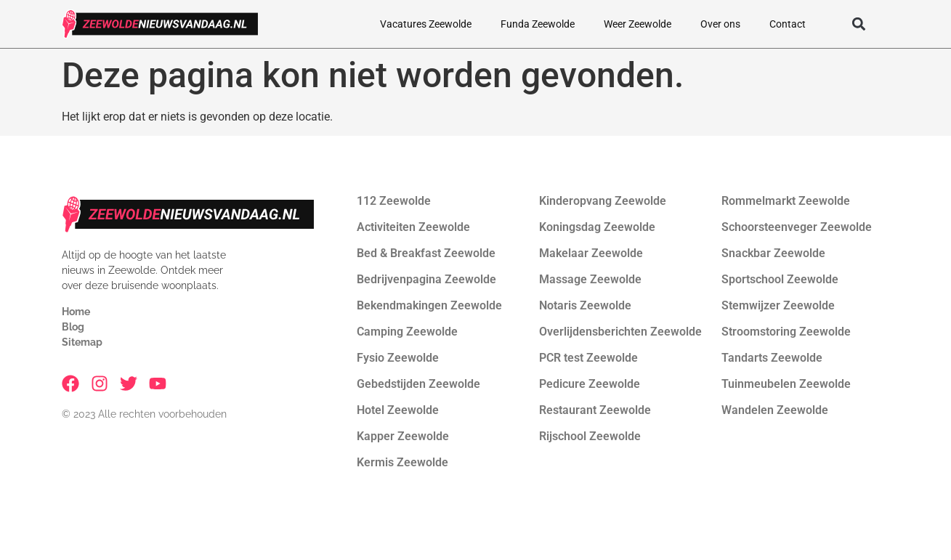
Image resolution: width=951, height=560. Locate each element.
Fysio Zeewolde (398, 358)
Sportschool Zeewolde (780, 279)
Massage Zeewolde (590, 279)
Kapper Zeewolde (403, 436)
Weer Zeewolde (638, 24)
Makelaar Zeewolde (591, 253)
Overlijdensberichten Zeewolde (620, 332)
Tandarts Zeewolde (772, 358)
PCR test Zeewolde (588, 358)
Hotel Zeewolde (398, 410)
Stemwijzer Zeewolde (778, 305)
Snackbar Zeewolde (773, 253)
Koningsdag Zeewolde (597, 227)
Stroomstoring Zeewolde (786, 332)
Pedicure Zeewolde (590, 384)
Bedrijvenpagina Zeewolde (426, 279)
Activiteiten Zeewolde (413, 227)
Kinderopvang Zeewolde (603, 201)
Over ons (720, 24)
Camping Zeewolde (407, 332)
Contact (788, 24)
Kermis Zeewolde (402, 462)
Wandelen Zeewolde (775, 410)
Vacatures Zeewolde (426, 24)
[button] (859, 24)
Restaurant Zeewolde (595, 410)
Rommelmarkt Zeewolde (786, 201)
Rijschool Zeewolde (590, 436)
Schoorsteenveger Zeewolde (797, 227)
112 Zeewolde (394, 201)
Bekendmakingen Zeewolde (429, 305)
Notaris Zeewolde (585, 305)
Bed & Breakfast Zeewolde (426, 253)
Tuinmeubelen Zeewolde (786, 384)
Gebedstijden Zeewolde (418, 384)
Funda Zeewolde (538, 24)
